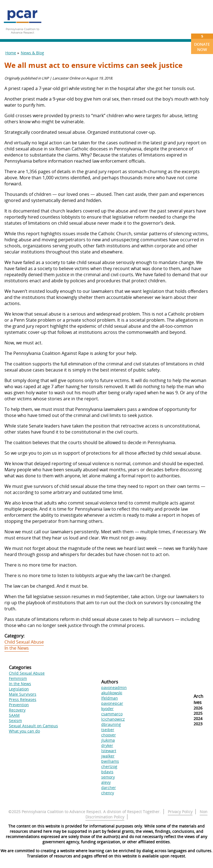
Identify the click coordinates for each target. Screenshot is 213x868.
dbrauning (111, 724)
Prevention (19, 705)
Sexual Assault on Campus (33, 726)
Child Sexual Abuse (24, 642)
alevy (106, 782)
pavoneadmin (114, 688)
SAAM (14, 715)
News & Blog (32, 53)
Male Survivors (23, 694)
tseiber (108, 730)
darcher (109, 788)
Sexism (15, 720)
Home (11, 53)
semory (108, 777)
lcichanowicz (113, 719)
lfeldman (110, 698)
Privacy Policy (180, 812)
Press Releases (23, 699)
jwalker (108, 756)
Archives (198, 699)
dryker (107, 745)
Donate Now (202, 43)
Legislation (19, 689)
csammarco (112, 714)
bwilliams (110, 761)
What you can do (24, 731)
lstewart (109, 751)
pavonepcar (112, 703)
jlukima (108, 740)
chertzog (109, 766)
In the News (17, 648)
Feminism (18, 678)
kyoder (107, 709)
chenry (108, 793)
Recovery (17, 710)
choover (109, 735)
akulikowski (112, 693)
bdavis (107, 772)
